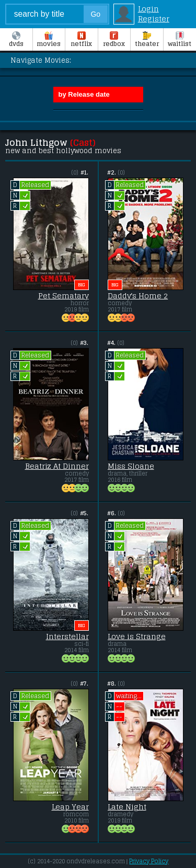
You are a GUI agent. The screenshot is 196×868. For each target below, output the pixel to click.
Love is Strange (137, 636)
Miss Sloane (131, 466)
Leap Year (70, 807)
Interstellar (67, 636)
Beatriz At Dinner (57, 466)
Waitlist (180, 40)
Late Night (127, 807)
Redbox (114, 40)
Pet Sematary (64, 296)
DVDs (16, 40)
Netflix (81, 40)
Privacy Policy (149, 861)
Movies (49, 40)
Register (154, 19)
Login (148, 9)
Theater (147, 40)
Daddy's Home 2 (138, 296)
